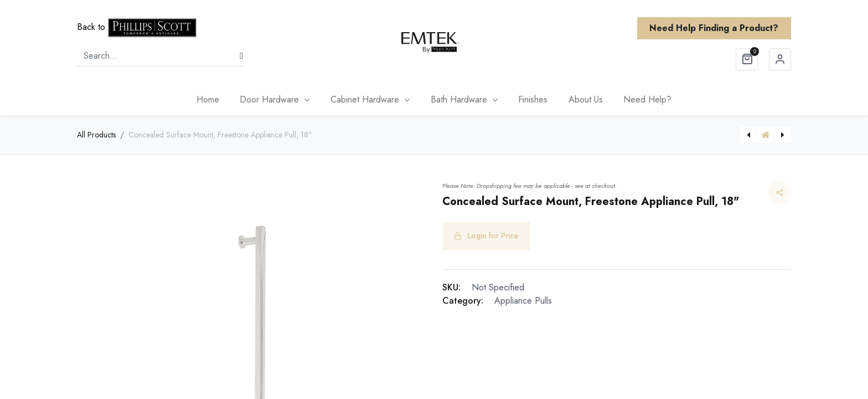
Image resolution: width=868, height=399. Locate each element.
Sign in (780, 59)
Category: (463, 301)
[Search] (241, 56)
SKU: (451, 287)
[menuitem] (208, 100)
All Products (96, 135)
